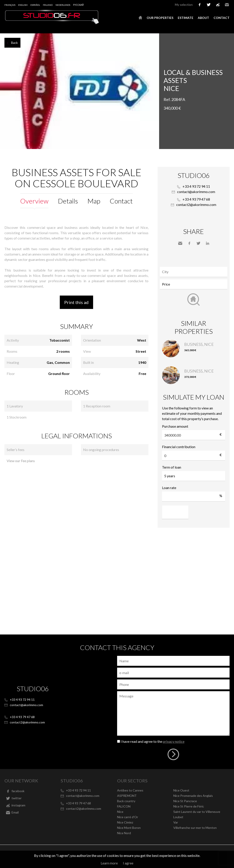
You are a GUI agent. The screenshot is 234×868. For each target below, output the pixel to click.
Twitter (198, 243)
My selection (184, 5)
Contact (222, 18)
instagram (218, 5)
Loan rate (169, 488)
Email (227, 5)
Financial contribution (179, 447)
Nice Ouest (181, 790)
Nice (120, 812)
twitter (209, 5)
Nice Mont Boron (129, 828)
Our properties (160, 18)
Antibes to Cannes (130, 790)
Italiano (48, 5)
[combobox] (194, 272)
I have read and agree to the (153, 741)
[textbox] (195, 272)
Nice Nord (124, 833)
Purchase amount (175, 426)
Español (35, 5)
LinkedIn (208, 243)
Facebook (189, 243)
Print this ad (76, 302)
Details (68, 201)
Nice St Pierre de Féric (189, 806)
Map (94, 201)
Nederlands (63, 5)
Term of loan (172, 467)
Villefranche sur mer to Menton (195, 828)
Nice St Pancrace (185, 801)
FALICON (124, 806)
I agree (128, 863)
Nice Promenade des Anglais (193, 796)
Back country (126, 801)
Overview (34, 201)
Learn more (109, 863)
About (203, 18)
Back (14, 43)
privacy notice (174, 741)
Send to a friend (180, 243)
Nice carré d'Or (128, 817)
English (23, 5)
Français (10, 5)
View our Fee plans (21, 461)
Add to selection (231, 38)
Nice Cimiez (125, 822)
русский (78, 5)
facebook (200, 5)
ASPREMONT (127, 796)
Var (176, 822)
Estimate (186, 18)
